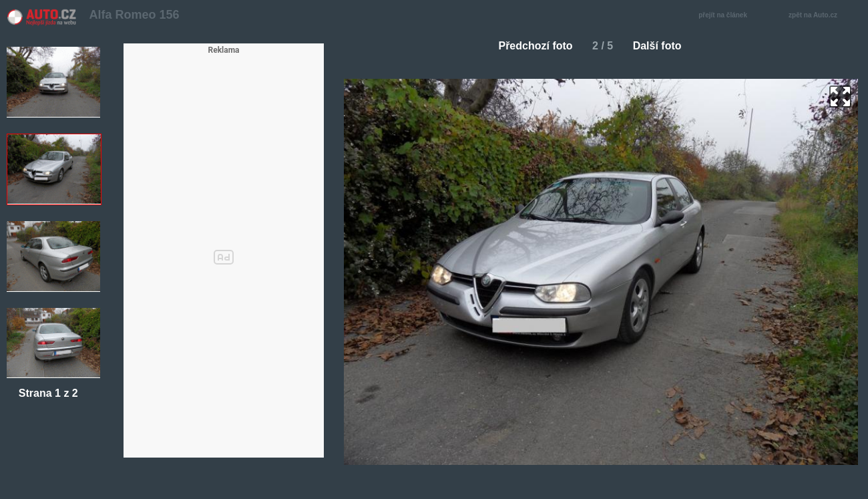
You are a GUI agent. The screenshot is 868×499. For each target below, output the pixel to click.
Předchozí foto (530, 46)
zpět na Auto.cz (820, 16)
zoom (840, 97)
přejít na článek (726, 16)
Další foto (663, 46)
